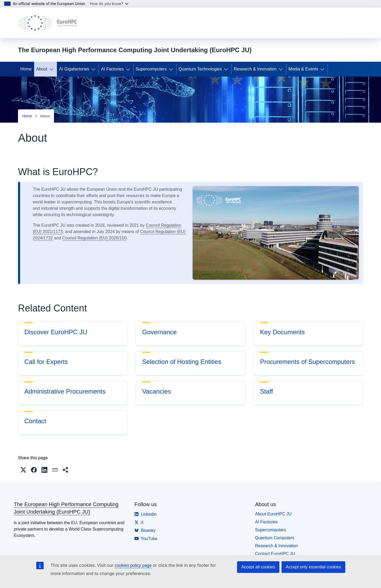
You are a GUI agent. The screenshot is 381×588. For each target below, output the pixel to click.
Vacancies (157, 391)
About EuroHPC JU (273, 514)
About (42, 69)
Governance (159, 332)
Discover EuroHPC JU (56, 332)
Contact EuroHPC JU (275, 554)
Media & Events (303, 69)
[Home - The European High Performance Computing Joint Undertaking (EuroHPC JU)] (48, 23)
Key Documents (282, 332)
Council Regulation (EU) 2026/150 (94, 238)
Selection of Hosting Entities (182, 362)
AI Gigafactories (74, 69)
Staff (267, 391)
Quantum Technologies (200, 69)
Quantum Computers (275, 538)
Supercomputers (151, 69)
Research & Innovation (255, 69)
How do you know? (109, 4)
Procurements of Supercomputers (308, 362)
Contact (35, 421)
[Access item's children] (53, 69)
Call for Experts (46, 362)
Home (26, 69)
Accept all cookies (258, 567)
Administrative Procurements (65, 391)
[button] (23, 470)
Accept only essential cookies (313, 567)
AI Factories (112, 69)
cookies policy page (133, 565)
